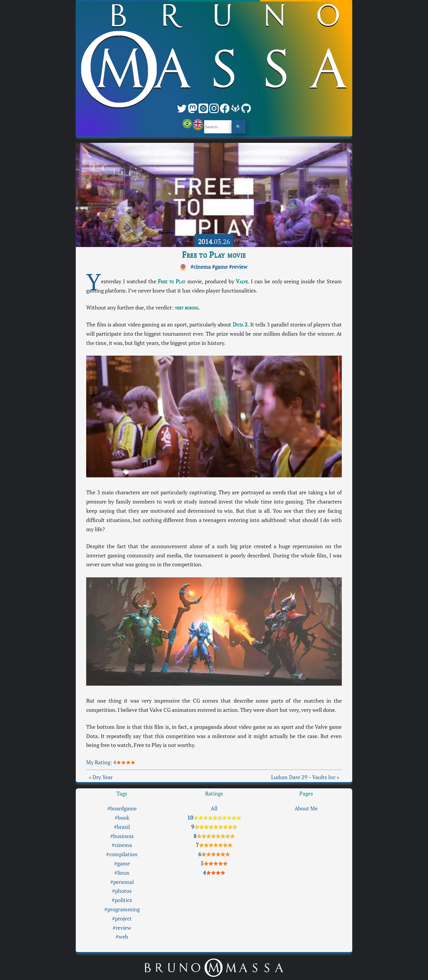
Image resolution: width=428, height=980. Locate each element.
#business (122, 836)
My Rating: (100, 762)
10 (214, 818)
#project (122, 919)
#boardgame (122, 808)
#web (122, 937)
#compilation (122, 854)
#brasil (122, 827)
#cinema (201, 267)
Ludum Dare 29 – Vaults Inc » (305, 777)
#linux (122, 873)
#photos (122, 891)
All (214, 808)
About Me (306, 808)
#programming (122, 909)
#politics (122, 900)
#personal (122, 882)
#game (220, 267)
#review (238, 267)
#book (122, 818)
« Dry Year (101, 777)
